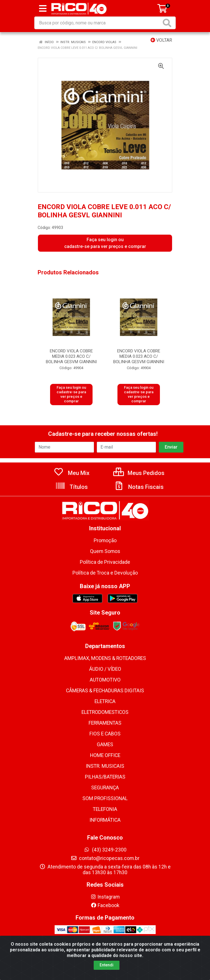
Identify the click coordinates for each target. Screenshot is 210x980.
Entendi (107, 969)
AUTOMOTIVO (105, 680)
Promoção (105, 541)
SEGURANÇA (105, 788)
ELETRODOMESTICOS (105, 712)
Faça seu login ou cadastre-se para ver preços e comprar (105, 243)
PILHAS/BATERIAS (105, 777)
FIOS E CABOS (105, 734)
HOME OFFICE (105, 755)
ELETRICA (105, 701)
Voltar (161, 40)
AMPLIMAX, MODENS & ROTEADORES (105, 658)
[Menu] (43, 9)
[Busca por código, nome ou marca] (98, 23)
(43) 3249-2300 (105, 850)
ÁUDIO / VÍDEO (105, 669)
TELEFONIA (105, 809)
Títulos (71, 487)
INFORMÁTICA (105, 820)
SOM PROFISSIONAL (105, 798)
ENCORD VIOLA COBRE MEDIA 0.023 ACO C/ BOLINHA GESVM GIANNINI (71, 356)
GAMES (105, 745)
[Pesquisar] (168, 23)
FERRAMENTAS (105, 723)
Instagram (105, 897)
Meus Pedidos (139, 473)
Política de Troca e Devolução (105, 573)
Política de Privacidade (105, 562)
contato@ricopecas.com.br (105, 858)
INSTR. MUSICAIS (105, 766)
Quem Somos (105, 551)
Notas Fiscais (139, 487)
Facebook (105, 905)
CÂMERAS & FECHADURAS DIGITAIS (105, 691)
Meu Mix (71, 473)
